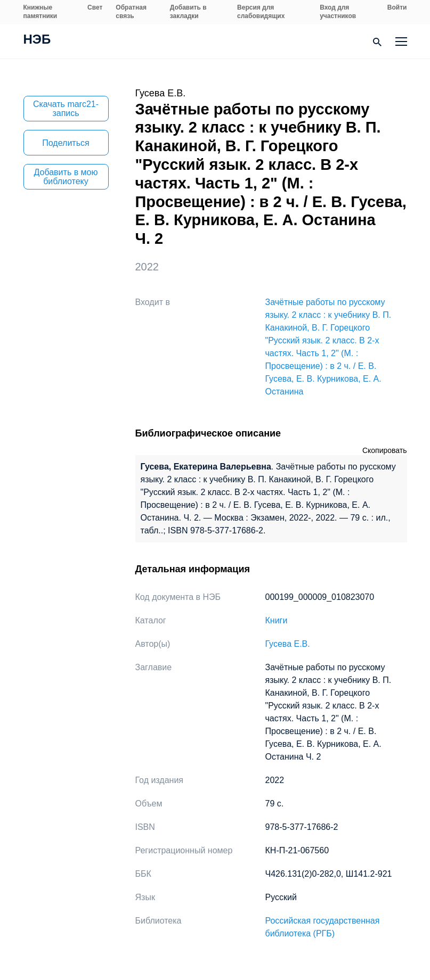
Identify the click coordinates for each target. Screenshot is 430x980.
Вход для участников (338, 12)
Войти (397, 7)
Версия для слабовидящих (261, 12)
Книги (277, 620)
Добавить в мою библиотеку (66, 177)
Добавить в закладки (188, 12)
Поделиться (66, 143)
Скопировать (385, 450)
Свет (95, 7)
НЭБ (37, 40)
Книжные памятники (40, 12)
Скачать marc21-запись (66, 109)
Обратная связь (131, 12)
